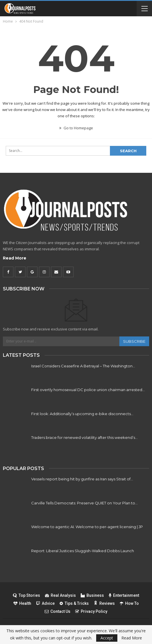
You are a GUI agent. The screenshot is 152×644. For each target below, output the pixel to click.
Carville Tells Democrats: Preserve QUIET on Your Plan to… (84, 503)
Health (22, 603)
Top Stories (26, 595)
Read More (15, 258)
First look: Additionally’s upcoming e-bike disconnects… (82, 414)
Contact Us (58, 611)
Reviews (104, 603)
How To (129, 603)
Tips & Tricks (74, 603)
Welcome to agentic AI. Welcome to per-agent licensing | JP (87, 527)
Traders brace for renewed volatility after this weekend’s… (84, 437)
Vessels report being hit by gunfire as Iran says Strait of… (82, 479)
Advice (45, 603)
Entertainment (124, 595)
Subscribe (134, 341)
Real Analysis (60, 595)
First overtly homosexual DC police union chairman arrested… (88, 390)
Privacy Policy (91, 611)
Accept (107, 638)
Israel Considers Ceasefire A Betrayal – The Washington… (83, 366)
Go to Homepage (76, 128)
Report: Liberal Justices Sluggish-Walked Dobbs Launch (83, 551)
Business (92, 595)
